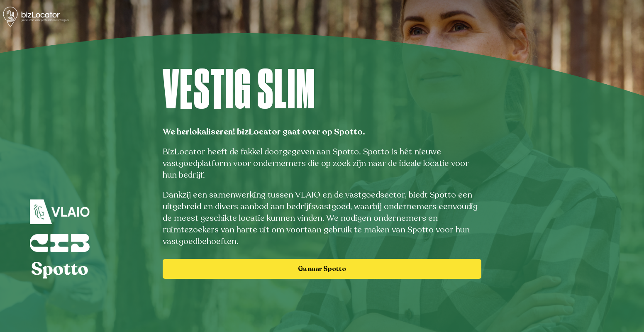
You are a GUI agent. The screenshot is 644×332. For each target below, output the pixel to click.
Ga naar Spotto (322, 269)
